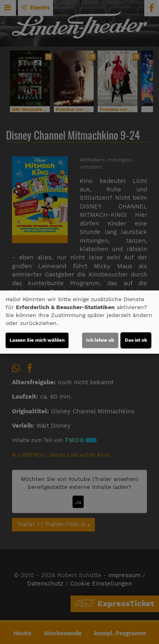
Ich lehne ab (100, 340)
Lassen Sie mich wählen (37, 340)
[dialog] (79, 322)
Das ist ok (136, 340)
